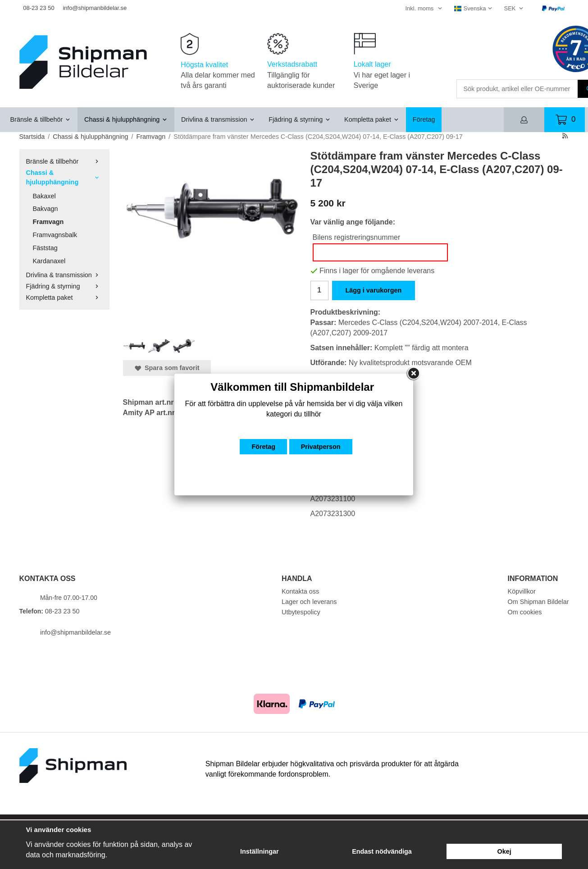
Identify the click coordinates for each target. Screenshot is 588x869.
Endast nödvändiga (382, 851)
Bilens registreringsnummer (357, 237)
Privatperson (321, 447)
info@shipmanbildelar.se (95, 8)
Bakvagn (46, 209)
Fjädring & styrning (300, 119)
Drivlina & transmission (218, 119)
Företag (424, 119)
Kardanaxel (49, 261)
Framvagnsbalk (55, 235)
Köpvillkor (522, 591)
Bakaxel (44, 196)
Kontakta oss (300, 591)
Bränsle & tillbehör (41, 119)
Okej (504, 851)
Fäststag (45, 248)
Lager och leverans (309, 602)
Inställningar (260, 851)
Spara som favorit (167, 368)
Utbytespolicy (301, 612)
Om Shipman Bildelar (538, 602)
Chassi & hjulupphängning (126, 119)
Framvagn (48, 222)
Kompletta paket (372, 119)
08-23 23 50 (39, 8)
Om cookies (525, 612)
